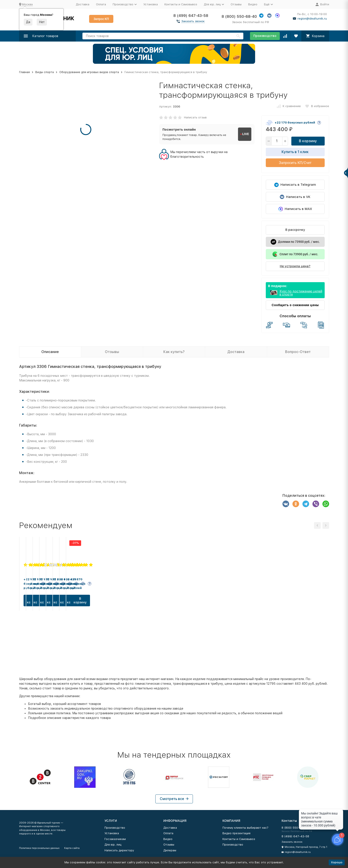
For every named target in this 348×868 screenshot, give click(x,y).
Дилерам (170, 850)
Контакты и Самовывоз (181, 4)
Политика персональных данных (39, 848)
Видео (253, 4)
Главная (24, 72)
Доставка (83, 4)
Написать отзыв (195, 117)
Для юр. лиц (113, 845)
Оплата (101, 4)
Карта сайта (72, 848)
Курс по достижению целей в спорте (301, 293)
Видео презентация (236, 833)
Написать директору (119, 850)
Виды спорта (45, 72)
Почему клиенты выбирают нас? (245, 828)
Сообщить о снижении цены (295, 305)
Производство (265, 36)
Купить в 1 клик (295, 152)
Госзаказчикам (115, 839)
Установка (151, 4)
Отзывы (236, 4)
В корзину (308, 141)
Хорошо (337, 862)
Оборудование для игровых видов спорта (89, 72)
